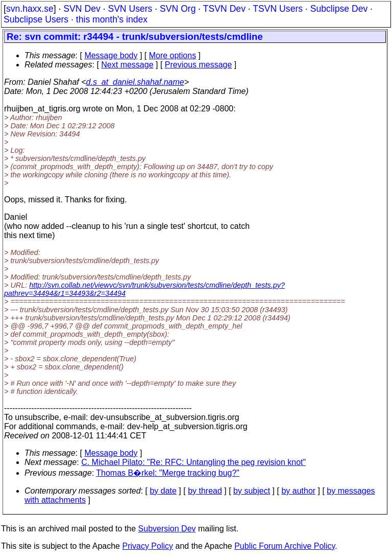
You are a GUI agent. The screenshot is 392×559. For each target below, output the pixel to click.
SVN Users (130, 9)
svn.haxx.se (30, 9)
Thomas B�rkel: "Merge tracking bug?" (168, 473)
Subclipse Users (36, 19)
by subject (252, 491)
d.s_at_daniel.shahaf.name (135, 82)
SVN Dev (82, 9)
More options (173, 55)
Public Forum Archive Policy (285, 546)
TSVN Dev (224, 9)
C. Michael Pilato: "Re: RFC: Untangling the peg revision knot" (193, 462)
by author (298, 491)
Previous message (199, 65)
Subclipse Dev (339, 9)
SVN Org (178, 9)
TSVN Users (278, 9)
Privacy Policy (148, 546)
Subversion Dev (167, 529)
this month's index (112, 19)
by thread (205, 491)
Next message (127, 65)
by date (163, 491)
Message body (111, 55)
